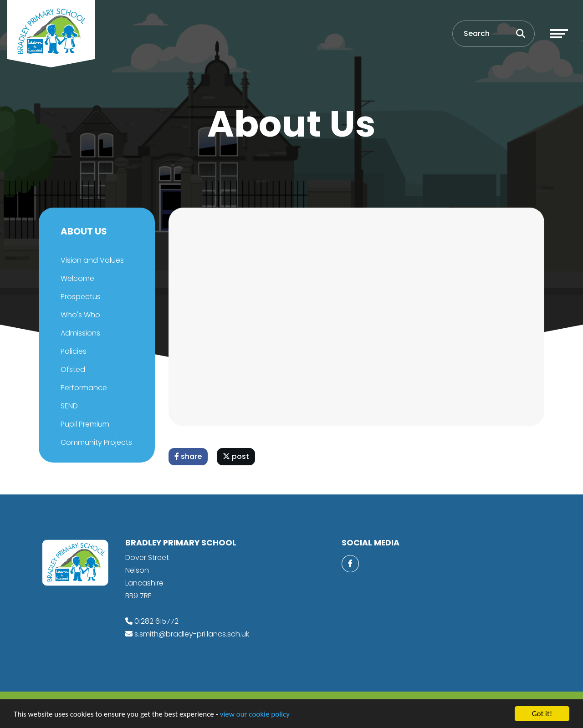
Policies (73, 351)
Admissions (79, 333)
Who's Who (79, 315)
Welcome (77, 278)
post (237, 456)
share (189, 456)
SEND (68, 406)
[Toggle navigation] (559, 34)
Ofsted (72, 369)
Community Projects (95, 442)
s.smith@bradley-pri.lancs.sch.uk (192, 634)
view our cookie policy (255, 714)
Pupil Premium (84, 424)
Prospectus (80, 297)
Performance (83, 388)
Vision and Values (91, 260)
